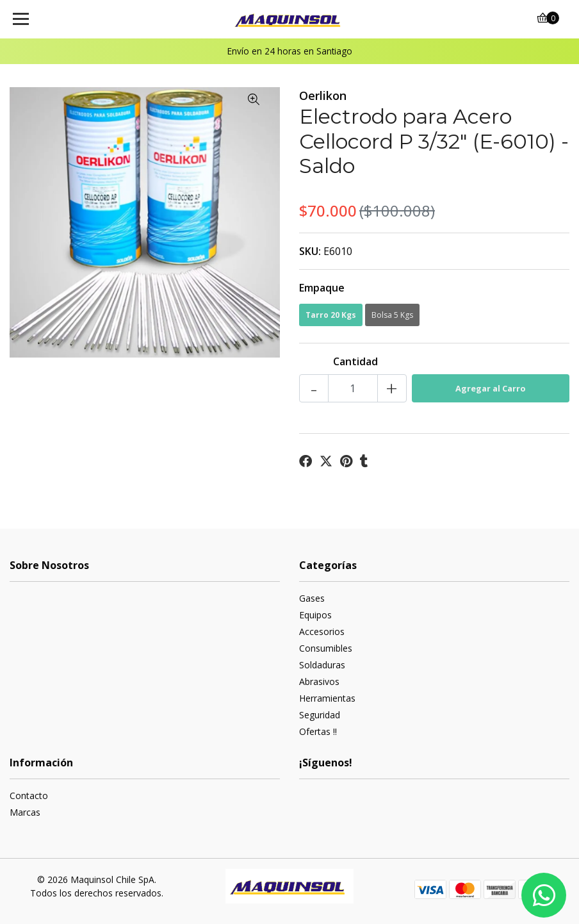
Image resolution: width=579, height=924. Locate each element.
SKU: (310, 251)
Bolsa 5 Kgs (392, 315)
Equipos (315, 615)
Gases (312, 598)
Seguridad (320, 715)
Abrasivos (319, 681)
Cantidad (355, 361)
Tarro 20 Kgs (331, 315)
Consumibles (326, 648)
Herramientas (327, 698)
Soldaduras (322, 665)
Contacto (29, 796)
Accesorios (322, 631)
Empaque (322, 288)
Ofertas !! (318, 731)
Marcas (25, 812)
